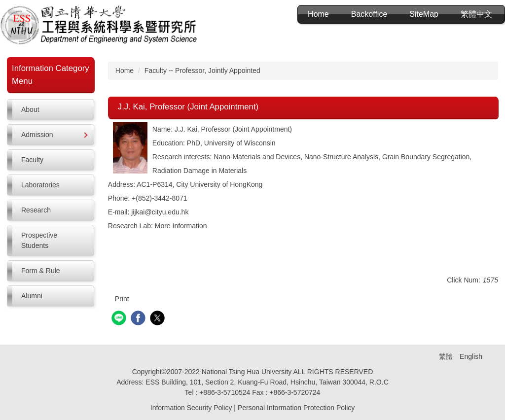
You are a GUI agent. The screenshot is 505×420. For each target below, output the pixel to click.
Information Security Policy (191, 408)
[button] (51, 135)
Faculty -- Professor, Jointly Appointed (202, 70)
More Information (181, 226)
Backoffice (369, 14)
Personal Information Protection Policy (296, 408)
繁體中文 (476, 14)
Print (122, 299)
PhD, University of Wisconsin (231, 143)
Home (318, 14)
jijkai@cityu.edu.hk (160, 212)
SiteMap (424, 14)
